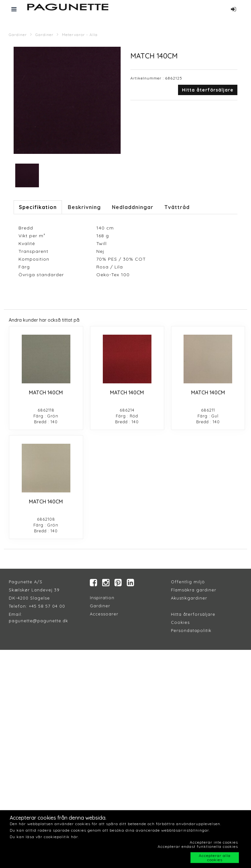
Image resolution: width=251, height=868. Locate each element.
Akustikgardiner (189, 598)
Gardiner (18, 35)
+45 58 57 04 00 (46, 606)
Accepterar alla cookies (215, 858)
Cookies (180, 622)
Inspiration (102, 598)
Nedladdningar (133, 207)
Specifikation (38, 207)
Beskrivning (84, 207)
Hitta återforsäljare (193, 614)
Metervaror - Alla (80, 35)
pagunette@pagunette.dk (38, 621)
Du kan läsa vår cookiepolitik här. (44, 837)
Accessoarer (104, 614)
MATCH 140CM (46, 392)
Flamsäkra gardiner (194, 590)
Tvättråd (177, 207)
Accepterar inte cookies (214, 842)
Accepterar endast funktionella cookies (198, 846)
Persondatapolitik (191, 630)
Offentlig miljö (188, 582)
